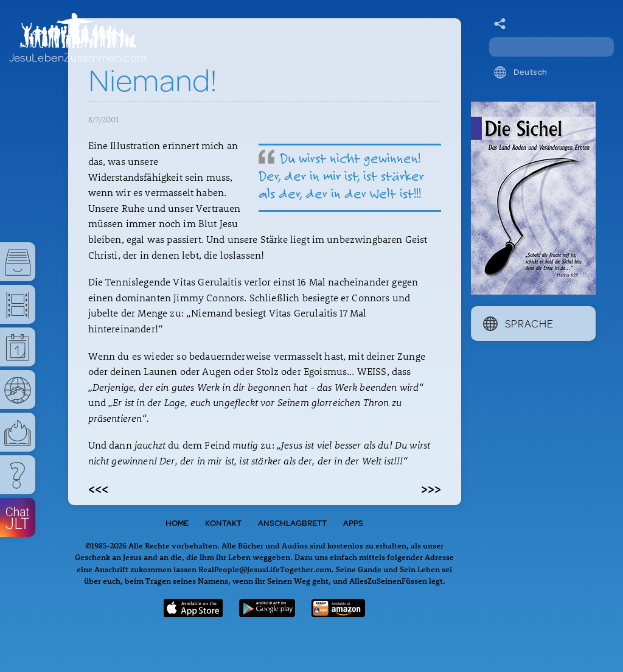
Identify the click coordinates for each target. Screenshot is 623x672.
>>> (431, 488)
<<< (98, 488)
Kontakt (223, 523)
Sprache (518, 323)
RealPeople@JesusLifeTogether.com (265, 569)
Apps (353, 523)
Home (177, 523)
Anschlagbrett (292, 523)
